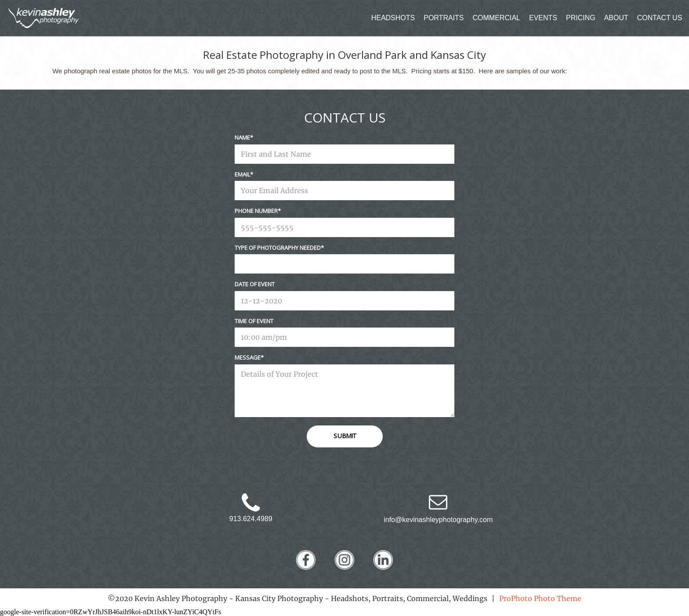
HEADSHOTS (393, 18)
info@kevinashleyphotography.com (438, 520)
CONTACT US (660, 18)
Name (242, 137)
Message (248, 357)
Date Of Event (255, 284)
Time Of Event (254, 321)
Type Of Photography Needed (278, 248)
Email (242, 174)
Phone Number (256, 211)
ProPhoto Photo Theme (540, 598)
